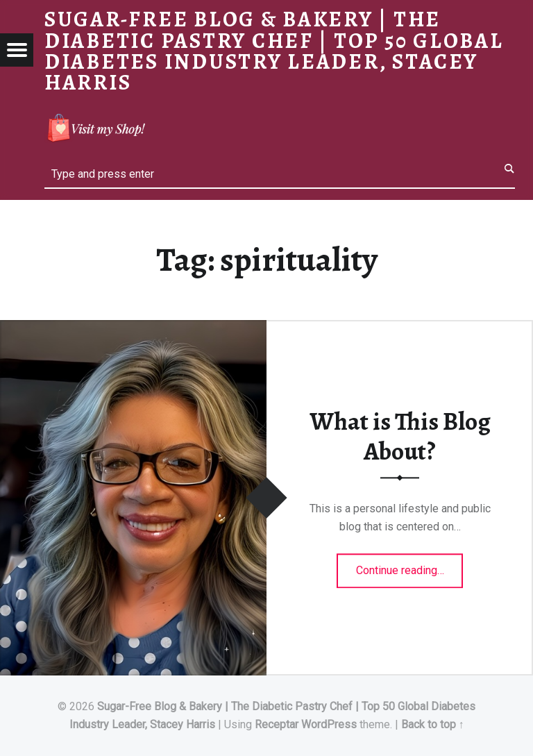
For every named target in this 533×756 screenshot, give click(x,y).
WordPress (329, 724)
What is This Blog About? (400, 437)
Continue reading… (410, 566)
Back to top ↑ (433, 724)
